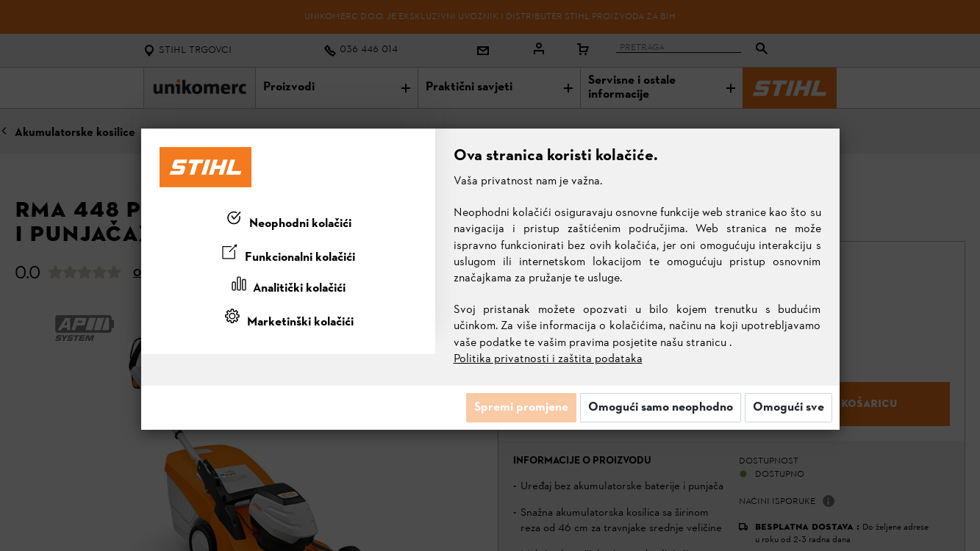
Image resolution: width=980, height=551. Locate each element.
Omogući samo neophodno (661, 408)
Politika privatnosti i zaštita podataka (548, 359)
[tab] (288, 221)
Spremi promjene (521, 408)
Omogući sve (788, 408)
